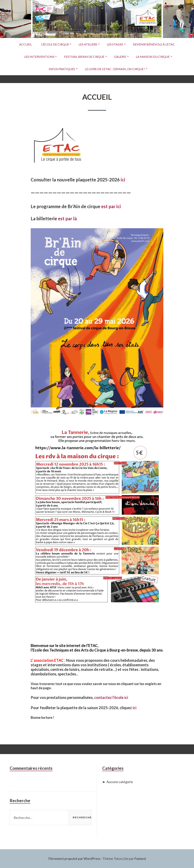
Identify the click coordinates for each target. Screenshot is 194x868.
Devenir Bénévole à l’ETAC (155, 44)
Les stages (115, 44)
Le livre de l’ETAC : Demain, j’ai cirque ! (115, 69)
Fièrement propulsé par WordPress (74, 859)
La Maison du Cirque (153, 57)
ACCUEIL (25, 44)
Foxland (140, 859)
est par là (67, 219)
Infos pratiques (62, 69)
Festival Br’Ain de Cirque (84, 57)
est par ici (111, 206)
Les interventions (39, 57)
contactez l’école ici (111, 697)
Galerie (120, 57)
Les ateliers (88, 44)
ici (123, 180)
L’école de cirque (55, 44)
